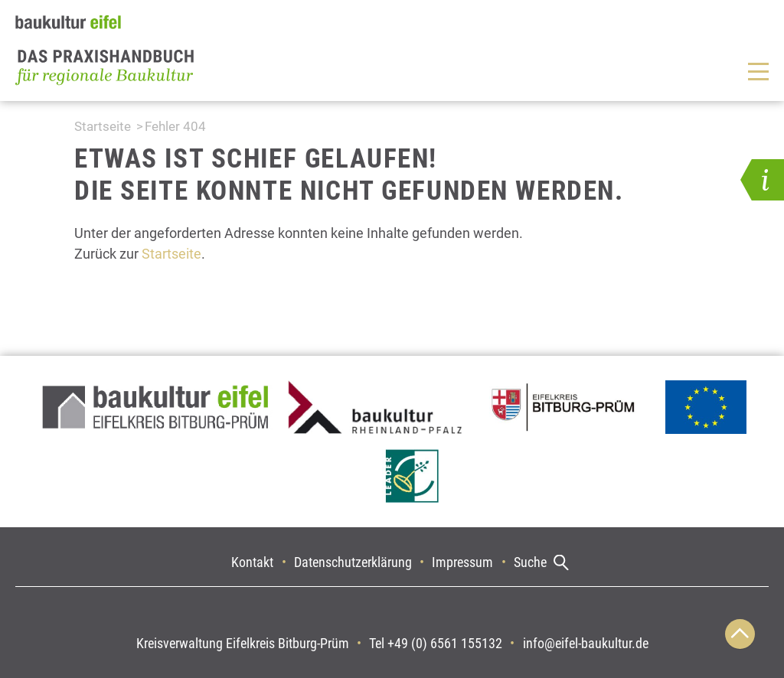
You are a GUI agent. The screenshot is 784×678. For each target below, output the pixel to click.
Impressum (462, 562)
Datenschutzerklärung (353, 562)
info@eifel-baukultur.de (586, 643)
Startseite (103, 126)
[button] (762, 180)
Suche (530, 562)
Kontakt (252, 562)
